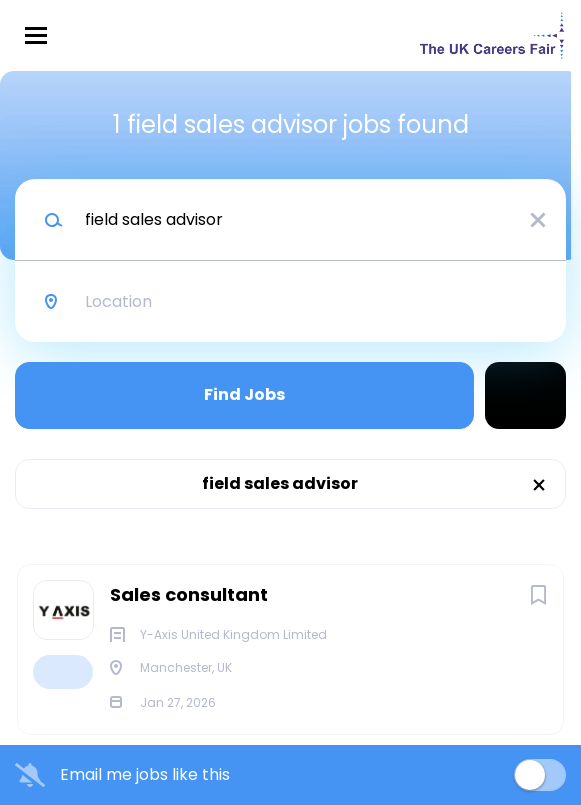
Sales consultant (189, 594)
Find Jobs (244, 394)
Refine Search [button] (525, 395)
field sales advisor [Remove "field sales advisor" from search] (280, 483)
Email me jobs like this (145, 775)
